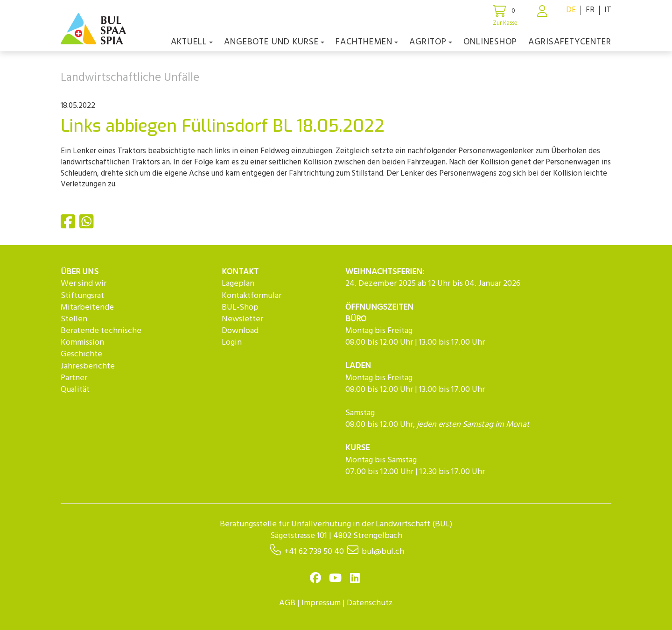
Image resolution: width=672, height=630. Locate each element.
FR (590, 10)
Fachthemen (367, 42)
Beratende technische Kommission (101, 337)
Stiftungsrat (82, 296)
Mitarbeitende (87, 308)
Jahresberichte (88, 366)
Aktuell (192, 42)
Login (232, 343)
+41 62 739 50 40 (314, 552)
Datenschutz (370, 603)
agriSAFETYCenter (570, 42)
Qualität (75, 390)
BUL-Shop (240, 308)
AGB (287, 603)
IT (608, 10)
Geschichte (81, 354)
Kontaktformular (252, 296)
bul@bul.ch (383, 552)
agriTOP (431, 42)
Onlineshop (490, 42)
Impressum (321, 603)
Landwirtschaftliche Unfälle (130, 78)
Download (240, 331)
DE (571, 10)
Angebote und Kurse (274, 42)
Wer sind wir (84, 284)
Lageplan (238, 284)
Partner (74, 378)
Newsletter (242, 319)
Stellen (74, 319)
